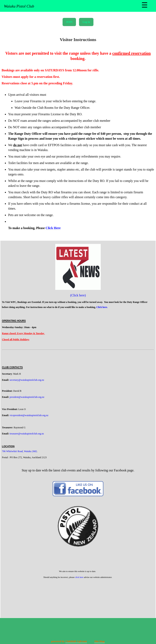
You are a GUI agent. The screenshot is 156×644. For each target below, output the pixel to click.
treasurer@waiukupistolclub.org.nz (27, 434)
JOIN (69, 22)
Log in (86, 22)
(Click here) (78, 295)
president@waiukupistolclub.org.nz (27, 397)
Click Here (53, 228)
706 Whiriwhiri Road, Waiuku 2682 (19, 451)
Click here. (102, 307)
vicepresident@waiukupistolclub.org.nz (29, 415)
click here (79, 577)
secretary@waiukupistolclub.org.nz (27, 380)
